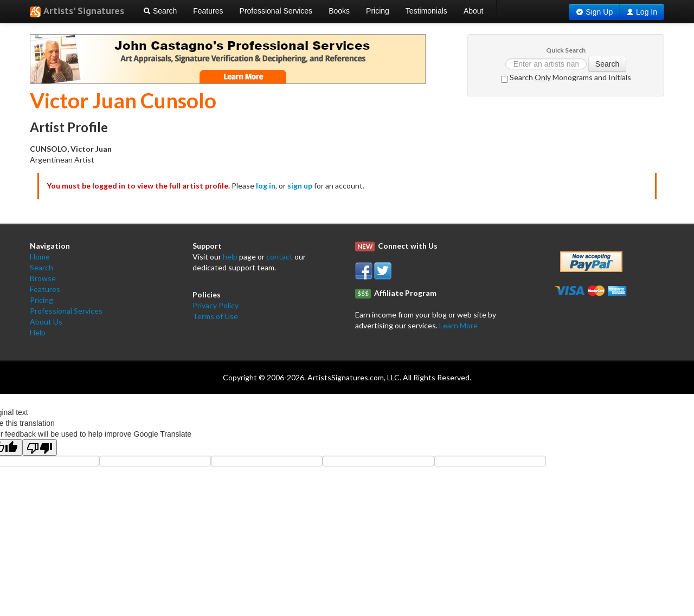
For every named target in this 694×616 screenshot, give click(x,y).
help (230, 257)
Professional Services (276, 11)
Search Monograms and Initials (566, 78)
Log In (647, 12)
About (474, 11)
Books (339, 11)
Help (38, 332)
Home (40, 257)
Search (160, 11)
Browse (43, 278)
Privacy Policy (216, 305)
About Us (46, 322)
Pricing (378, 11)
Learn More (458, 325)
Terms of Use (215, 316)
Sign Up (599, 12)
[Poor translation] (40, 448)
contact (279, 257)
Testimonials (426, 11)
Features (208, 11)
